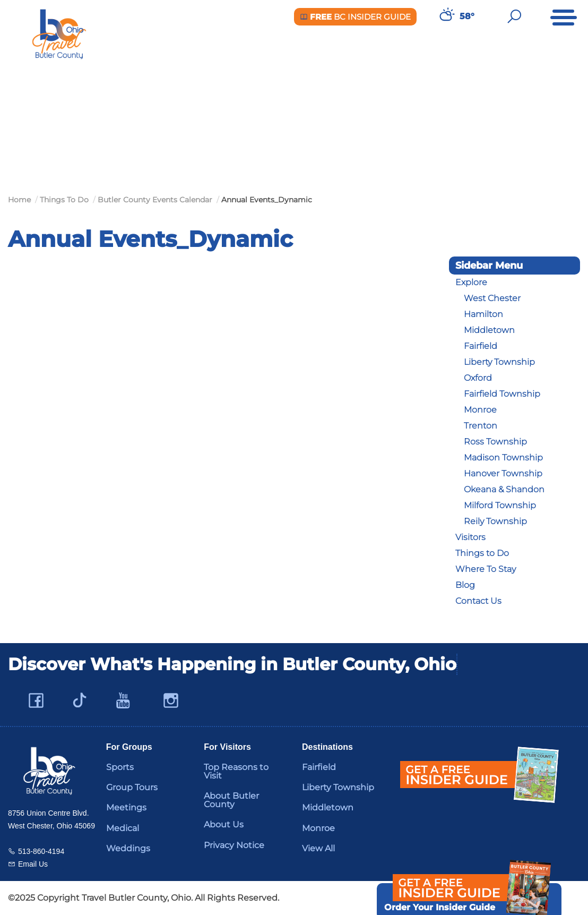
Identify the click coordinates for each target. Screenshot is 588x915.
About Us (224, 824)
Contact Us (478, 601)
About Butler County (231, 800)
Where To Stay (486, 569)
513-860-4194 (41, 851)
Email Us (33, 864)
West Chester (492, 298)
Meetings (126, 807)
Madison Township (503, 457)
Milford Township (500, 505)
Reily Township (495, 521)
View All (318, 848)
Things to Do (482, 553)
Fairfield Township (502, 394)
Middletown (489, 330)
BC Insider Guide (355, 17)
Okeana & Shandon (504, 489)
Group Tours (132, 787)
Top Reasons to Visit (236, 771)
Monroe (480, 410)
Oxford (478, 378)
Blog (465, 585)
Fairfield (481, 346)
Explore (471, 282)
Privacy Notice (234, 845)
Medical (123, 828)
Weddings (128, 848)
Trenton (481, 426)
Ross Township (495, 442)
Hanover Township (503, 473)
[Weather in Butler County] (446, 16)
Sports (120, 767)
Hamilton (483, 314)
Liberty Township (499, 362)
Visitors (470, 537)
